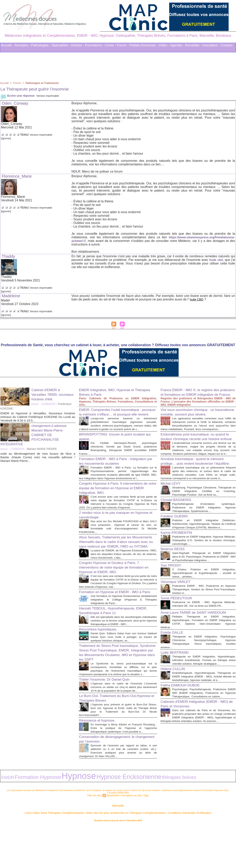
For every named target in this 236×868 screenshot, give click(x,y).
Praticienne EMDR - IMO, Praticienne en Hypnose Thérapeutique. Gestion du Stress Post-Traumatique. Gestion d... (204, 629)
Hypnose (50, 820)
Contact (227, 45)
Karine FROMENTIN (179, 569)
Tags (142, 838)
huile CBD (197, 299)
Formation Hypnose (24, 821)
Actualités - (193, 45)
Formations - (94, 45)
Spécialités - (61, 45)
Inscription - (211, 45)
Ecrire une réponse (18, 96)
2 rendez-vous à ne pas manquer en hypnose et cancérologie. (111, 530)
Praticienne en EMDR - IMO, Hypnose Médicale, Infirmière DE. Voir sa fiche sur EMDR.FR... (204, 646)
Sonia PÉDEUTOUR (179, 638)
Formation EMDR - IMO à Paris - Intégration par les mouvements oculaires (116, 469)
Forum (18, 83)
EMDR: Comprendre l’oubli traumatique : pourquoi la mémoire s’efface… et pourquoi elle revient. (117, 414)
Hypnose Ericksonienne (81, 821)
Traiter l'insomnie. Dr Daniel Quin (108, 718)
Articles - (78, 45)
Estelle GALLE (174, 679)
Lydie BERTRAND (177, 702)
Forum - (123, 45)
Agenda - (177, 45)
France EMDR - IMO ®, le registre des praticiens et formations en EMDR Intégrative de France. (194, 394)
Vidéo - (164, 45)
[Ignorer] (7, 138)
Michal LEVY (172, 512)
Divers (35, 404)
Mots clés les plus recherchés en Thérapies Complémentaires (123, 854)
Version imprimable (52, 96)
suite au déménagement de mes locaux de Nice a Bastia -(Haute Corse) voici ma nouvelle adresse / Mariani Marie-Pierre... (38, 457)
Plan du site (97, 838)
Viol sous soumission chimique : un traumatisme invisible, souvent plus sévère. (192, 419)
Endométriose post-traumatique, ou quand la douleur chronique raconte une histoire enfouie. (198, 451)
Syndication (114, 838)
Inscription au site (130, 838)
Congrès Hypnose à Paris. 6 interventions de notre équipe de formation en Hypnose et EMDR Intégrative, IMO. (116, 500)
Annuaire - (22, 45)
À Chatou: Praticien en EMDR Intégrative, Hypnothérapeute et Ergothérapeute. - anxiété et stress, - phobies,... (204, 613)
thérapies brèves (112, 821)
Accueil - (7, 45)
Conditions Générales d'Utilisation (168, 854)
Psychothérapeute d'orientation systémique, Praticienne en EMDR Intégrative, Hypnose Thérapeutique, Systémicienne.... (204, 540)
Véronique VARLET (178, 621)
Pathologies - (41, 45)
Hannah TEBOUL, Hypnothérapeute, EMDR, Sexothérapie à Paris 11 (111, 642)
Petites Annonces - (144, 45)
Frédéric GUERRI (176, 549)
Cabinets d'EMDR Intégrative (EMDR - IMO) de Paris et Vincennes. (195, 765)
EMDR (5, 821)
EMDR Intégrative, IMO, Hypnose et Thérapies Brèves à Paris (111, 392)
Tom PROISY (172, 605)
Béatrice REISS (174, 585)
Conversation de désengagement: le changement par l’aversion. (111, 785)
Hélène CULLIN (175, 722)
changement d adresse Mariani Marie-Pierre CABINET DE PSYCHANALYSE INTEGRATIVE (36, 435)
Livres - (110, 45)
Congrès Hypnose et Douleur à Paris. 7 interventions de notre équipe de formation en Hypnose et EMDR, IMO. (116, 591)
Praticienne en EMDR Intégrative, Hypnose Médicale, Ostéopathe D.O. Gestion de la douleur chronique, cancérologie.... (204, 576)
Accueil (4, 83)
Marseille (118, 848)
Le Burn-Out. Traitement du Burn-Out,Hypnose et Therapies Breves (109, 740)
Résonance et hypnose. (100, 763)
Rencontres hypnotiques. (101, 664)
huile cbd (216, 260)
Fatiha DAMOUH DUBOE (183, 742)
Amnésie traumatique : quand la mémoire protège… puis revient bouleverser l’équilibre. (197, 484)
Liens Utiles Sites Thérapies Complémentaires (74, 854)
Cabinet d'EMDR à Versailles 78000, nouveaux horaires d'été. (53, 394)
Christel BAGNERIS (178, 532)
